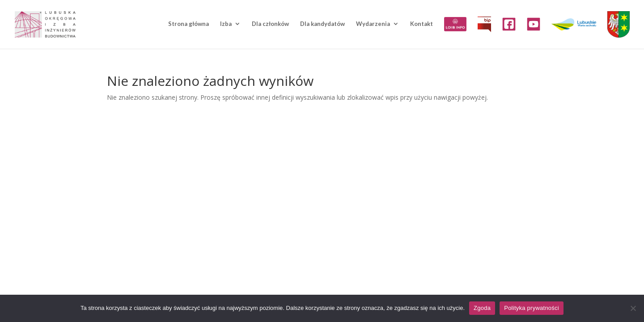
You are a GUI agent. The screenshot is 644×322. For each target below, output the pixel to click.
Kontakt (422, 24)
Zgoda (482, 308)
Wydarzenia (373, 24)
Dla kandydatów (322, 24)
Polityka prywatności (532, 308)
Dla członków (270, 24)
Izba (226, 24)
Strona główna (189, 24)
